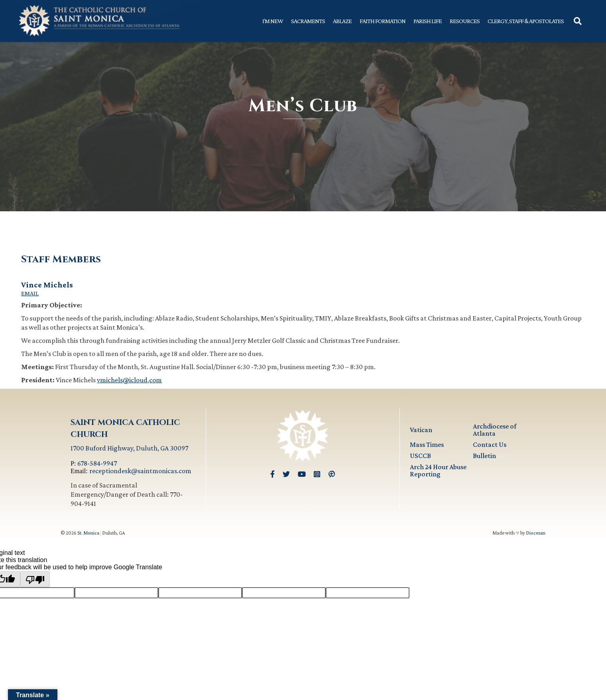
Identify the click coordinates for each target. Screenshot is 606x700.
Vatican (421, 430)
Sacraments (308, 21)
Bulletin (484, 456)
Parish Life (428, 21)
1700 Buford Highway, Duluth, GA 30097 (129, 448)
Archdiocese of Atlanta (495, 430)
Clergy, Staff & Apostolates (526, 21)
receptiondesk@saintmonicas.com (140, 471)
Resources (465, 21)
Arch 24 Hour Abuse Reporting (438, 470)
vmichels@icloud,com (129, 380)
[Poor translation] (35, 579)
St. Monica (88, 533)
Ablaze (342, 21)
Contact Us (490, 444)
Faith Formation (383, 21)
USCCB (420, 456)
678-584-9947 (97, 463)
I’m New (273, 21)
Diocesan (536, 533)
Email (30, 293)
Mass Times (427, 444)
